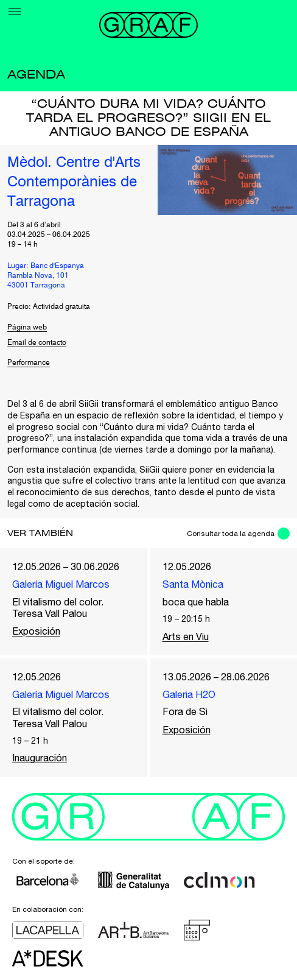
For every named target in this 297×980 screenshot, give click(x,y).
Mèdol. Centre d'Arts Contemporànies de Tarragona (74, 183)
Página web (27, 328)
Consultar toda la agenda (231, 534)
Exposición (36, 631)
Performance (29, 363)
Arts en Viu (186, 636)
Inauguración (40, 758)
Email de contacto (37, 343)
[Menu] (15, 12)
